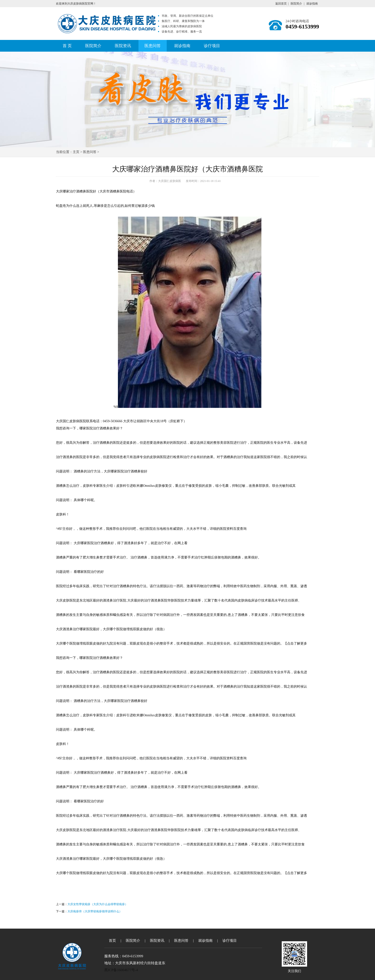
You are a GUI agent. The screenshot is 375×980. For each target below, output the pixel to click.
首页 (112, 941)
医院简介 (296, 4)
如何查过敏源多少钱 (140, 206)
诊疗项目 (212, 46)
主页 (76, 152)
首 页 (67, 46)
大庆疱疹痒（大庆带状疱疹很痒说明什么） (95, 911)
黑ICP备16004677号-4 (121, 970)
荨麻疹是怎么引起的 (109, 206)
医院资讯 (123, 46)
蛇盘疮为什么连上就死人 (74, 206)
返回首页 (281, 4)
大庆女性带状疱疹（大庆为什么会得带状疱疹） (98, 904)
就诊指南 (312, 4)
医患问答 (153, 46)
